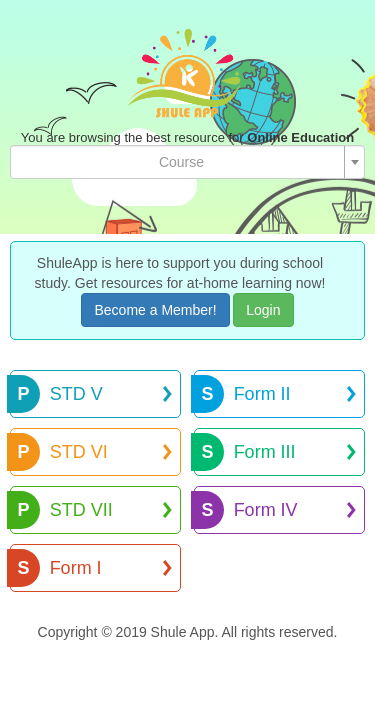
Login (263, 310)
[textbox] (181, 162)
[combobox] (187, 162)
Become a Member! (155, 310)
